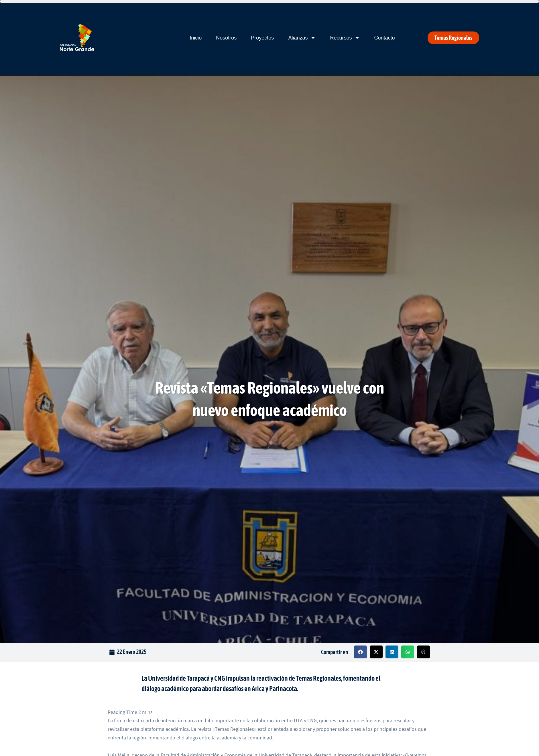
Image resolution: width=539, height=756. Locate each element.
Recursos (345, 38)
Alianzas (302, 38)
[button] (360, 652)
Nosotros (226, 38)
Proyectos (262, 38)
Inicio (196, 38)
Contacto (384, 38)
